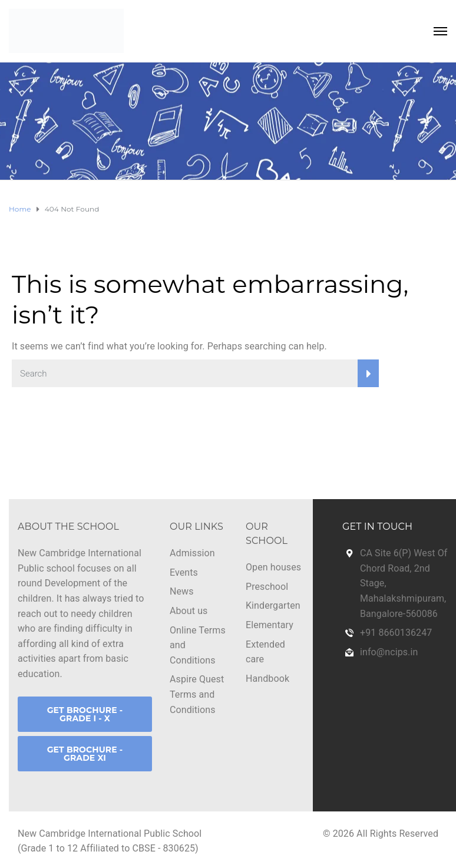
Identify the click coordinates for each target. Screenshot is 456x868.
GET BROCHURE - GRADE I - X (85, 714)
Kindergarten (273, 605)
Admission (192, 553)
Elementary (270, 625)
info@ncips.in (389, 652)
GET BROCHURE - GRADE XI (85, 754)
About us (189, 611)
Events (184, 572)
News (182, 591)
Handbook (267, 679)
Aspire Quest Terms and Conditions (197, 694)
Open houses (273, 567)
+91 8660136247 (396, 633)
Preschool (267, 587)
